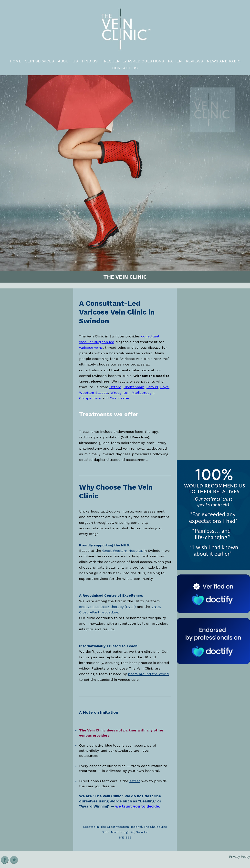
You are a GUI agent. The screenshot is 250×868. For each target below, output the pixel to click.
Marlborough (143, 393)
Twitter (14, 860)
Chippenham (90, 398)
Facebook (5, 860)
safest (135, 781)
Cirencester (120, 398)
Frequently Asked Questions (133, 61)
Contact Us (125, 68)
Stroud (152, 387)
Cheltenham (134, 387)
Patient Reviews (185, 61)
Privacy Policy (240, 857)
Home (16, 61)
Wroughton (120, 393)
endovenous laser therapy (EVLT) (107, 607)
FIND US (90, 61)
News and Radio (224, 61)
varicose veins (91, 347)
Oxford (115, 387)
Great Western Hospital (122, 551)
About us (68, 61)
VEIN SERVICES (40, 61)
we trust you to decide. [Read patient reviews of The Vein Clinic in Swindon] (138, 806)
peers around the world (148, 674)
